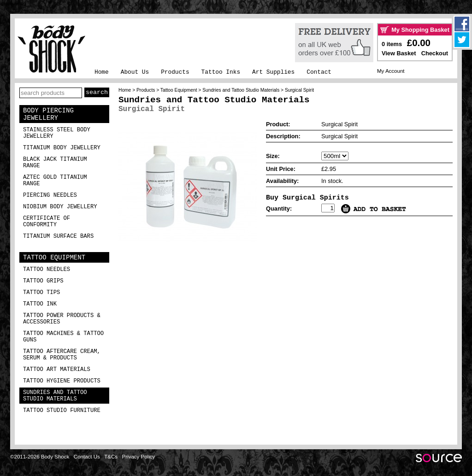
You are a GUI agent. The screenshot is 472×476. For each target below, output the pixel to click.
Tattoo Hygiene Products (62, 381)
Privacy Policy (139, 457)
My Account (391, 71)
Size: (273, 156)
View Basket (399, 53)
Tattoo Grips (43, 281)
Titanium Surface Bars (58, 236)
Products (175, 72)
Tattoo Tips (41, 293)
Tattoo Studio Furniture (62, 411)
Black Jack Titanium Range (55, 163)
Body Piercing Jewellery (48, 114)
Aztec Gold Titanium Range (55, 181)
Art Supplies (273, 72)
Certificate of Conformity (47, 222)
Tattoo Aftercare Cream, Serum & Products (62, 355)
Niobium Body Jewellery (60, 207)
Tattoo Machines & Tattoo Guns (63, 337)
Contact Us (87, 457)
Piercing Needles (50, 195)
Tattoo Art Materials (57, 370)
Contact (319, 72)
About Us (135, 72)
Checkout (435, 53)
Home (102, 72)
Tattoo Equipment (54, 258)
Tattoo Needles (47, 270)
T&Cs (111, 457)
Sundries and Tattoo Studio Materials (55, 396)
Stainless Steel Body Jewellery (57, 133)
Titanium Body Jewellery (62, 148)
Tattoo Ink (40, 304)
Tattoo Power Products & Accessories (62, 319)
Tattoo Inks (221, 72)
